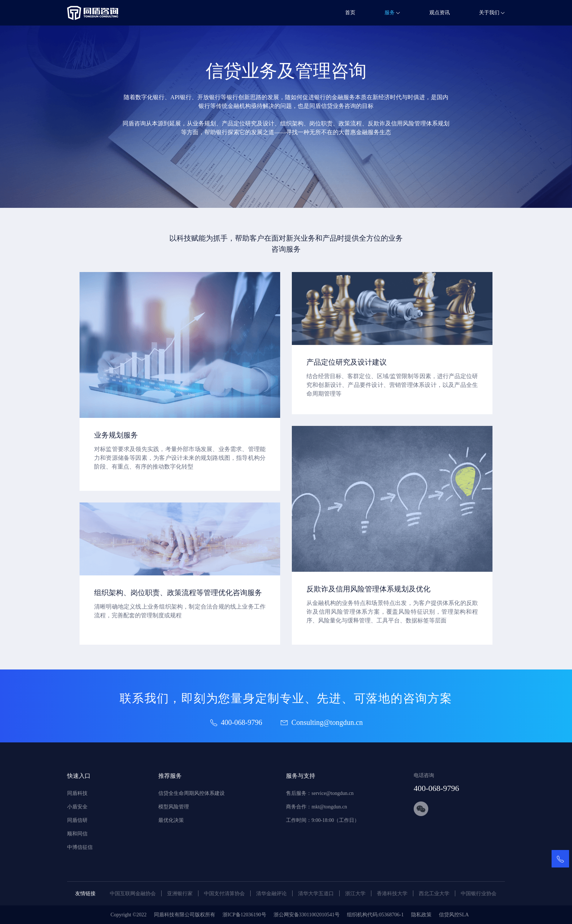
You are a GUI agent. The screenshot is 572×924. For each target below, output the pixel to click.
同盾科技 (77, 793)
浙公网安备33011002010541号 (307, 915)
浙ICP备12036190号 (244, 915)
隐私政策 (421, 915)
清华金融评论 (271, 893)
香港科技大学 (392, 893)
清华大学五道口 (316, 893)
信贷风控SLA (454, 915)
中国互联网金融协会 (133, 893)
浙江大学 (355, 893)
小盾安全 (77, 807)
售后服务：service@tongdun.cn (320, 793)
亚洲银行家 (180, 893)
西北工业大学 (434, 893)
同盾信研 (77, 820)
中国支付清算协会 (224, 893)
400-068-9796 (436, 788)
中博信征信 (80, 847)
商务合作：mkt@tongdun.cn (316, 807)
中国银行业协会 (479, 893)
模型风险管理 (174, 807)
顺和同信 (77, 834)
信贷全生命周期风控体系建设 (192, 793)
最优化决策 (171, 820)
